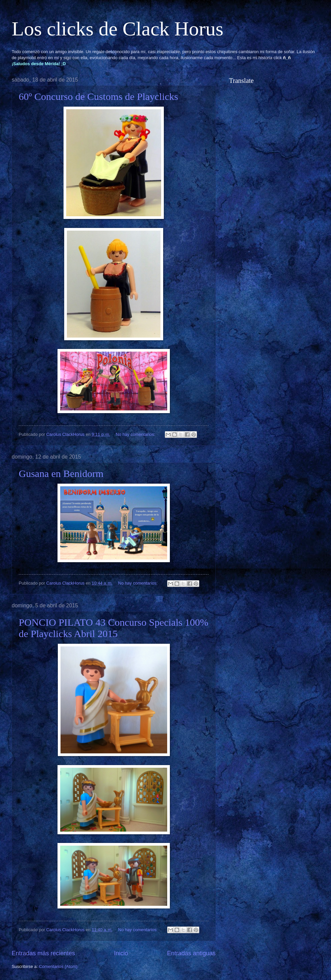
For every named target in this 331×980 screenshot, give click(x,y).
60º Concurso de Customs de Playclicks (98, 96)
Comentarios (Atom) (58, 966)
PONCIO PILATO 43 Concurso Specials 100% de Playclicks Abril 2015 (114, 628)
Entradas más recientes (43, 953)
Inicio (121, 953)
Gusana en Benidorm (61, 473)
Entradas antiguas (191, 953)
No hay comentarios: (136, 434)
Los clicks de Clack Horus (118, 29)
